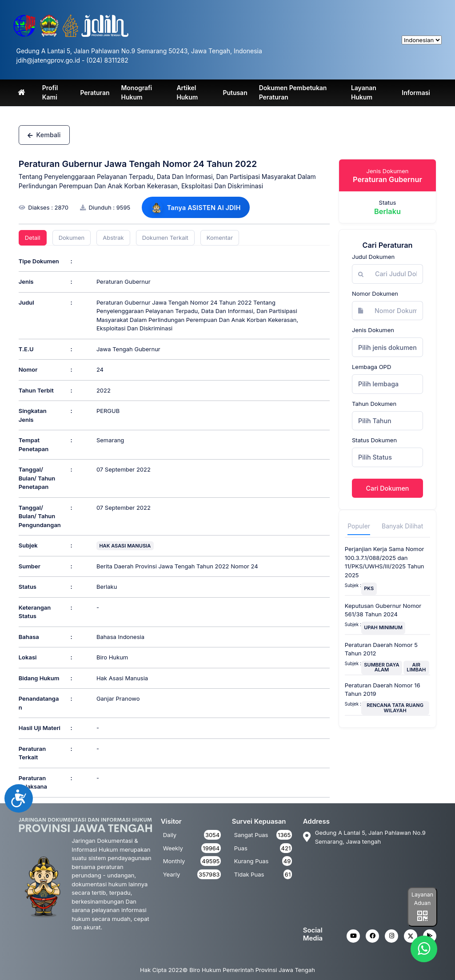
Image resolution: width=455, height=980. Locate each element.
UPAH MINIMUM (383, 627)
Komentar (220, 238)
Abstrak (113, 238)
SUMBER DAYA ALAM (381, 667)
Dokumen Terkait (165, 238)
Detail (33, 238)
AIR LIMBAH (416, 667)
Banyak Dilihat (402, 526)
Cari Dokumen (388, 488)
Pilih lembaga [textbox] (378, 384)
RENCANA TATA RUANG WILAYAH (395, 708)
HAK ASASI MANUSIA (125, 546)
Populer (359, 526)
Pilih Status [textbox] (375, 457)
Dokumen (72, 238)
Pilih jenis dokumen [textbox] (387, 347)
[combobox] (387, 347)
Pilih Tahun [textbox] (375, 421)
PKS (369, 588)
